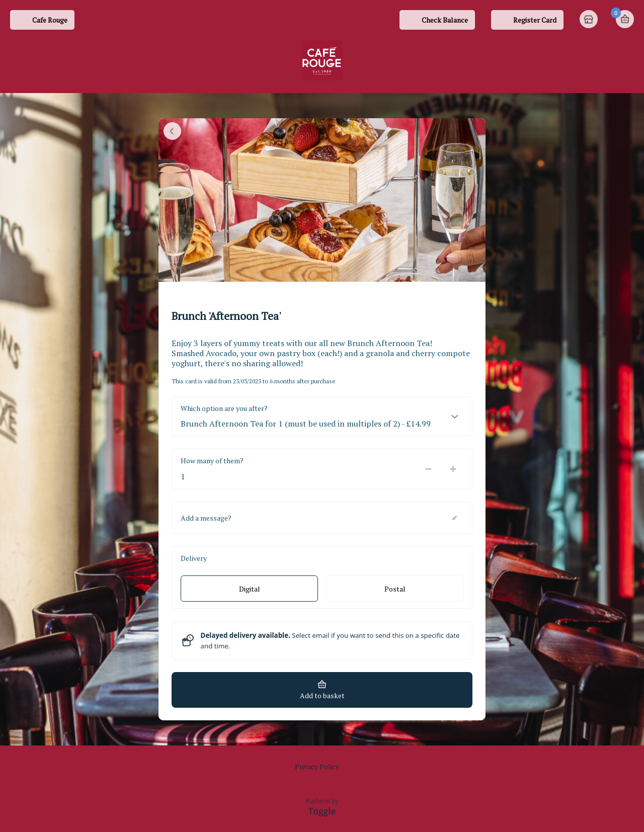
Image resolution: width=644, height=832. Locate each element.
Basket (625, 19)
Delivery (194, 558)
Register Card (535, 20)
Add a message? (206, 518)
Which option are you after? (224, 408)
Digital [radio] (250, 589)
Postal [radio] (395, 589)
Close (172, 131)
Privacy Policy (317, 766)
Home (590, 20)
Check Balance (445, 20)
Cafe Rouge (50, 20)
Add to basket (322, 695)
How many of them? (212, 461)
